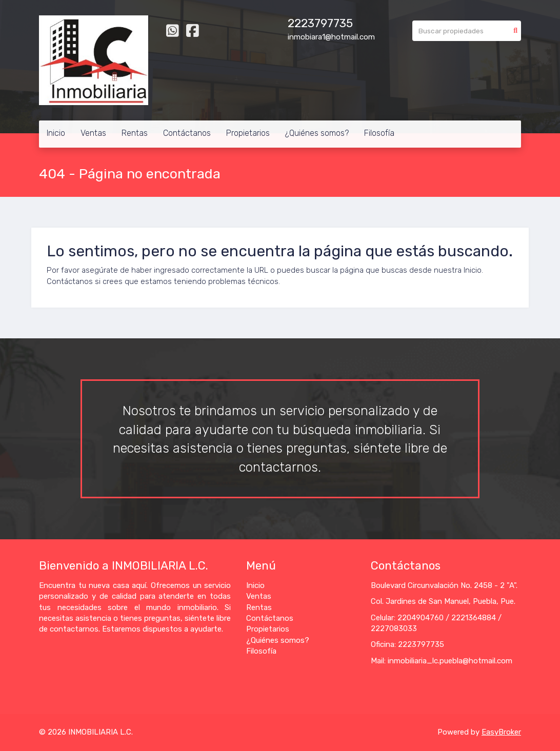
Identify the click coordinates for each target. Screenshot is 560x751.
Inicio (56, 133)
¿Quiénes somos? (317, 133)
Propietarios (248, 133)
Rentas (135, 133)
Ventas (93, 133)
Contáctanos (187, 133)
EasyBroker (501, 732)
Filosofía (379, 133)
